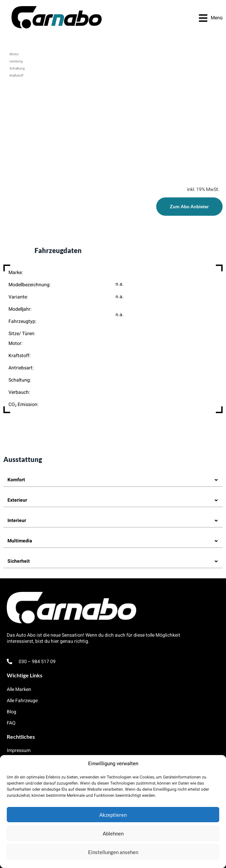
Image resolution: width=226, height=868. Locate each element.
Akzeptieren (113, 815)
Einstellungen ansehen (113, 852)
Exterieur (17, 500)
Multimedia (20, 541)
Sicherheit (19, 561)
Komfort (16, 480)
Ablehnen (113, 833)
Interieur (17, 520)
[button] (211, 18)
